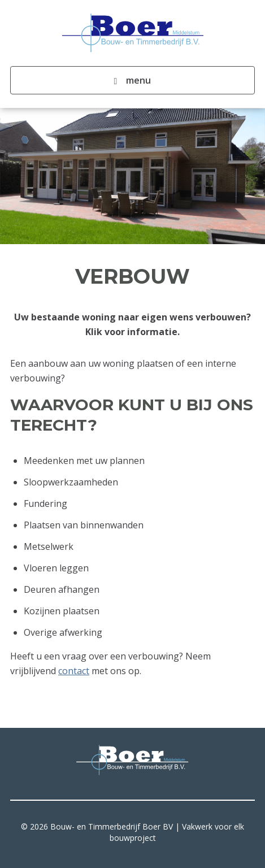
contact (74, 671)
